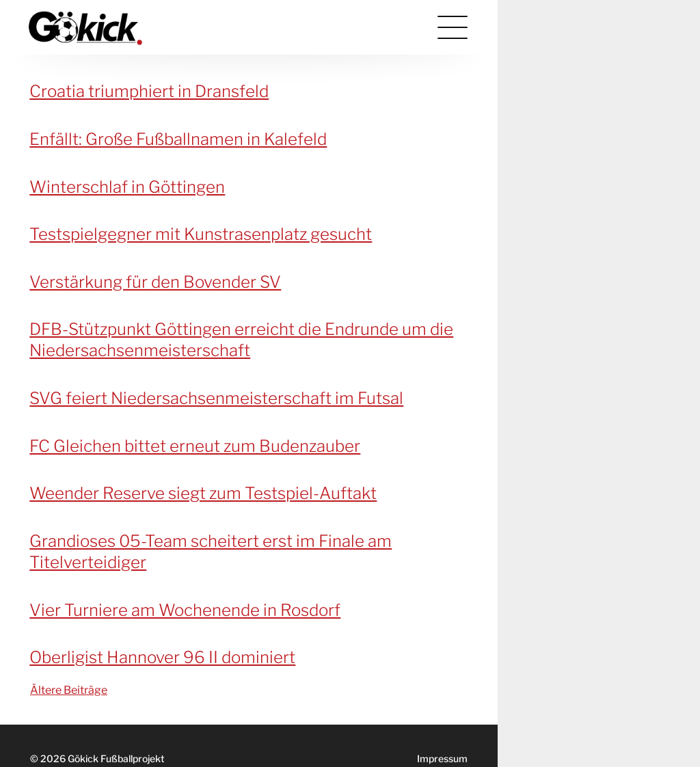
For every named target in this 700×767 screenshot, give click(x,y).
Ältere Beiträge (69, 690)
